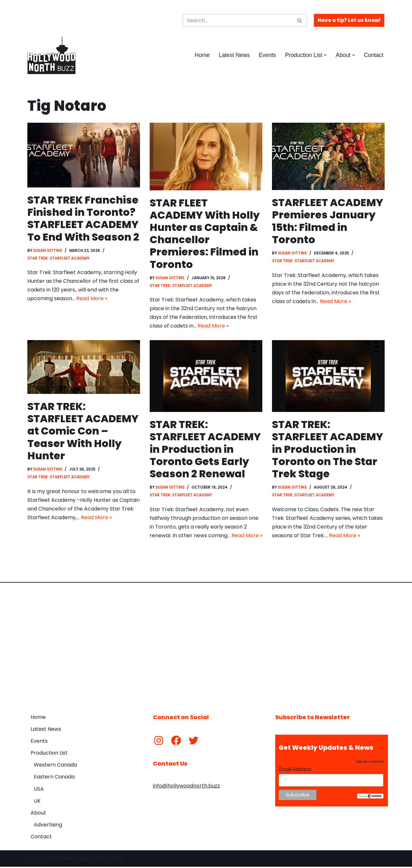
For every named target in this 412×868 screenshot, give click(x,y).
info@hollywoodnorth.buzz (186, 787)
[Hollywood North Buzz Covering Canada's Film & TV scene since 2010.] (51, 55)
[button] (325, 55)
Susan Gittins (48, 251)
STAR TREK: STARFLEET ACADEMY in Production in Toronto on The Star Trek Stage (328, 450)
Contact (374, 55)
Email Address (297, 771)
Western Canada (55, 766)
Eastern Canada (54, 778)
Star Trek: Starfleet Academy (59, 259)
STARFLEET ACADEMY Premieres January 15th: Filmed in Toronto (328, 221)
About (38, 814)
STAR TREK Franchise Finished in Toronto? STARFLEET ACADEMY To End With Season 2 (83, 218)
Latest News (234, 55)
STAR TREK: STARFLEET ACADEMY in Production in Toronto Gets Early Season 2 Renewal (206, 450)
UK (37, 802)
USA (39, 790)
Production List (49, 754)
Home (202, 55)
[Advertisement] (206, 644)
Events (267, 55)
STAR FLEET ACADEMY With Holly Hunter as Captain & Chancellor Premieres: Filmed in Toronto (205, 234)
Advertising (48, 826)
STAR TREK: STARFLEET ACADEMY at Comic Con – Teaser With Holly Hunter (83, 432)
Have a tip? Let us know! (349, 20)
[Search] (238, 20)
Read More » (92, 299)
